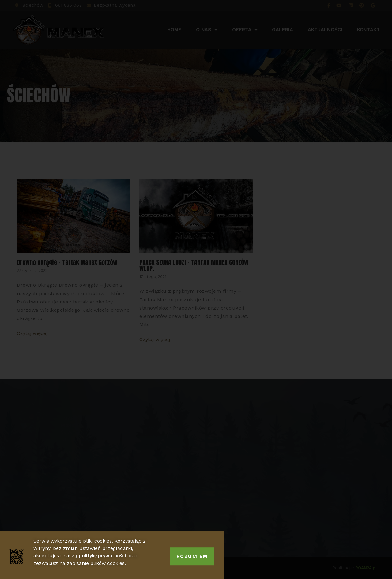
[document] (196, 289)
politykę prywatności (102, 562)
